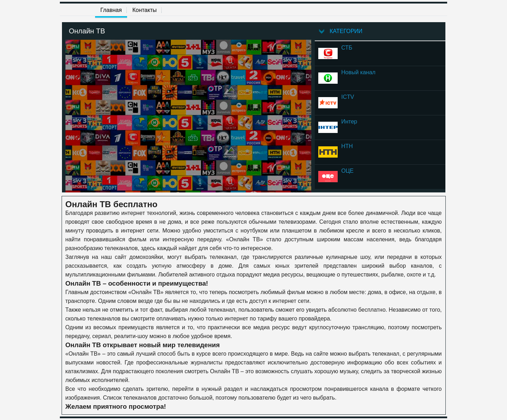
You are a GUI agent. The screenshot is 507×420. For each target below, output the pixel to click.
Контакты (145, 10)
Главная (111, 10)
